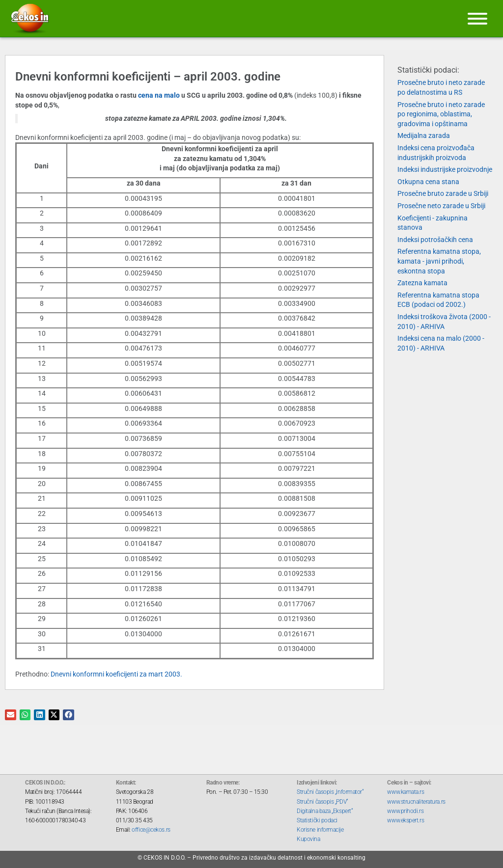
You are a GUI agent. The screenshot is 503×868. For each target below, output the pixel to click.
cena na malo (160, 95)
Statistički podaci (317, 820)
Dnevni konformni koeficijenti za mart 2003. (116, 674)
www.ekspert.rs (405, 820)
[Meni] (477, 19)
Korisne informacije (320, 830)
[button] (11, 715)
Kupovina (308, 839)
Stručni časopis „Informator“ (330, 792)
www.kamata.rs (405, 792)
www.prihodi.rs (405, 811)
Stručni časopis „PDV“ (322, 802)
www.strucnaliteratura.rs (416, 802)
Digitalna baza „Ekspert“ (325, 811)
